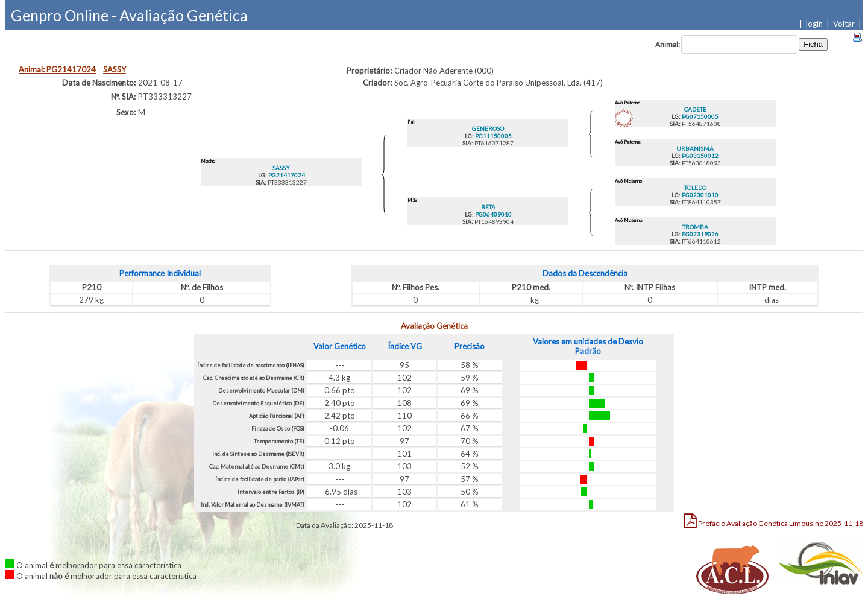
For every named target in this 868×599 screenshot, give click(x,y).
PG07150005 (700, 116)
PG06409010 (493, 214)
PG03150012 (700, 156)
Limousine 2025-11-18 (774, 521)
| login (813, 24)
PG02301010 (700, 195)
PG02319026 (700, 234)
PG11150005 (493, 136)
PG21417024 (286, 175)
